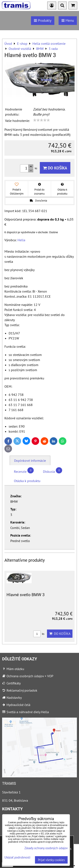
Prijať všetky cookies (51, 860)
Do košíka (55, 168)
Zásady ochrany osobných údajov (46, 848)
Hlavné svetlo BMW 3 (26, 595)
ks (39, 634)
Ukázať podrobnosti (17, 858)
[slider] (42, 120)
